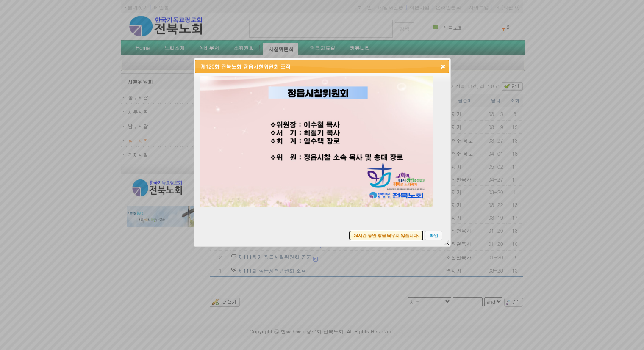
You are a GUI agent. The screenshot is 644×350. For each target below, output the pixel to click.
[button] (443, 66)
